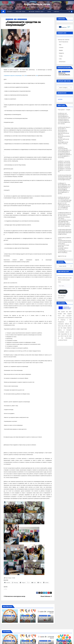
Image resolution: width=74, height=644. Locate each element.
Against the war (62, 256)
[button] (69, 12)
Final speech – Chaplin (64, 110)
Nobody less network (64, 40)
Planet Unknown (46, 596)
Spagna (61, 50)
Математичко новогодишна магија (14, 596)
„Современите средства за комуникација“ (23, 23)
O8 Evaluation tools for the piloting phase (45, 619)
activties (60, 99)
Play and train (21, 12)
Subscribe (63, 292)
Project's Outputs (7, 616)
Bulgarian (61, 53)
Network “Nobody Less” (36, 12)
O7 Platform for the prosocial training (10, 619)
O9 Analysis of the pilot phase (27, 618)
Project (10, 12)
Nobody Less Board (66, 72)
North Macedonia (9, 19)
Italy (60, 45)
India (60, 59)
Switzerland (62, 62)
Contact (56, 12)
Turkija (61, 56)
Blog (49, 12)
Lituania (61, 47)
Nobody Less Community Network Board (64, 75)
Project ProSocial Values (37, 4)
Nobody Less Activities (22, 19)
